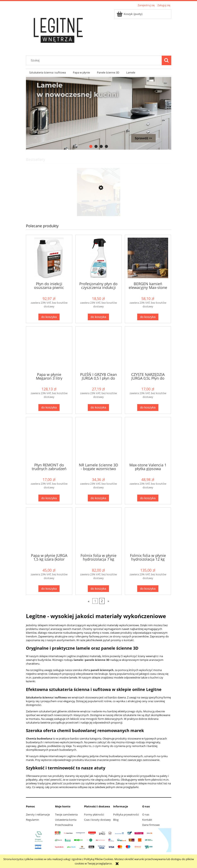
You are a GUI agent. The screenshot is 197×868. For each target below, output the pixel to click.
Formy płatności (94, 814)
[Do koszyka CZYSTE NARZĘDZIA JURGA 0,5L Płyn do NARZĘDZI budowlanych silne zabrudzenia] (148, 408)
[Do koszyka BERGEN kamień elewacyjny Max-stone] (148, 317)
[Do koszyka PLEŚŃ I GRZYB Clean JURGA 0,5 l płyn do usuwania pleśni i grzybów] (98, 408)
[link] (99, 113)
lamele (78, 660)
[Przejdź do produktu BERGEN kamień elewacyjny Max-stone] (148, 258)
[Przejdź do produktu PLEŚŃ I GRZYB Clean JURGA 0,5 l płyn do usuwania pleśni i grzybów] (98, 349)
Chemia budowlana (39, 738)
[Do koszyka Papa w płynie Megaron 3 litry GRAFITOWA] (49, 408)
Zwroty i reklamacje (38, 814)
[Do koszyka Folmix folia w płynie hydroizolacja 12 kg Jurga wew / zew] (148, 589)
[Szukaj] (166, 60)
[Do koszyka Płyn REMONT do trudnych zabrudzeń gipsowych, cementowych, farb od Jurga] (49, 498)
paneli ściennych (102, 670)
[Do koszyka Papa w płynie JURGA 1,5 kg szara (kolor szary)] (49, 589)
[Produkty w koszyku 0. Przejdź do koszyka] (130, 14)
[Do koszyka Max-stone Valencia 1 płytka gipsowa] (148, 498)
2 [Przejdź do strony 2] (102, 601)
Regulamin (32, 820)
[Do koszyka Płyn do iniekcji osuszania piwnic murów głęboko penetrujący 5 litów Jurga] (49, 317)
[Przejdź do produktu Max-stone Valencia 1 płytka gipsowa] (148, 440)
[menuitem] (48, 73)
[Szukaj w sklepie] (95, 60)
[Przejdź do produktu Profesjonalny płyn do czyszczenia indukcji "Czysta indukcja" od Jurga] (98, 258)
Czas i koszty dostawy (97, 820)
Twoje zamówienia (66, 814)
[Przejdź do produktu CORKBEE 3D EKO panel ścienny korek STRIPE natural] (99, 207)
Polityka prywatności (126, 814)
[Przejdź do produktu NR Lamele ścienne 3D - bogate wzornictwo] (98, 440)
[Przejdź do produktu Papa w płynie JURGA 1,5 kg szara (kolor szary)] (49, 530)
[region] (99, 113)
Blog (116, 820)
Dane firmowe (151, 825)
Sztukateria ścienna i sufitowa (46, 697)
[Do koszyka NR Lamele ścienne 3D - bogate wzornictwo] (98, 498)
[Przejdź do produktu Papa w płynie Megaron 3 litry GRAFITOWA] (49, 349)
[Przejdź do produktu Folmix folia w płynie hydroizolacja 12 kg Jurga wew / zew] (148, 530)
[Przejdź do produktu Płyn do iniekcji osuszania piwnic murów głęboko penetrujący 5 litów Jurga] (49, 258)
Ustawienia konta (66, 820)
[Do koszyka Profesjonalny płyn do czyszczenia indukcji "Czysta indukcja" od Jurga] (98, 317)
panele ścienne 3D (97, 660)
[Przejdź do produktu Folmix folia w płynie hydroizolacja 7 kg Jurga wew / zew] (98, 530)
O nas (146, 814)
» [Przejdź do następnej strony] (108, 601)
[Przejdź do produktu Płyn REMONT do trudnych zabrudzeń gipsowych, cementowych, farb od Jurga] (49, 440)
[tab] (91, 146)
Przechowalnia (64, 825)
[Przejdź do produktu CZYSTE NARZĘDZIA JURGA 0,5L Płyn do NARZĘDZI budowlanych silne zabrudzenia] (148, 349)
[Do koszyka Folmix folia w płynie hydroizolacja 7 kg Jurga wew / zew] (98, 589)
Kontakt (147, 820)
